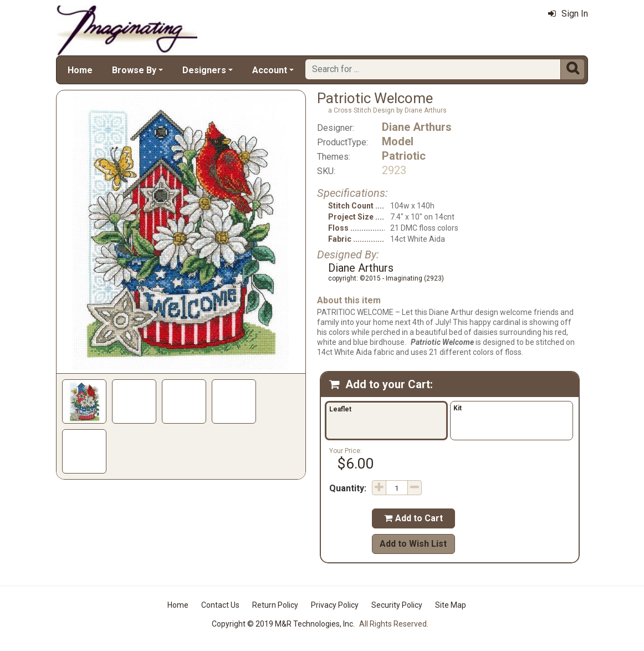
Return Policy (275, 605)
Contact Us (220, 605)
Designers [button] (204, 70)
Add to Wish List (413, 544)
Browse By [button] (134, 70)
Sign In (568, 14)
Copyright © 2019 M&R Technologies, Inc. (283, 624)
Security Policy (397, 605)
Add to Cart (413, 518)
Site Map (451, 605)
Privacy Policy (335, 605)
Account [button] (270, 70)
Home (80, 70)
